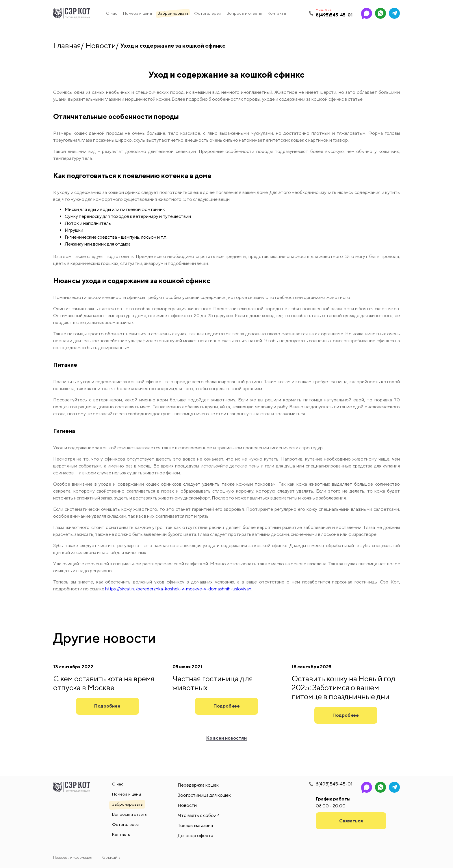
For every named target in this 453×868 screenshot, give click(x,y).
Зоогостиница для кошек (204, 795)
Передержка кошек (198, 785)
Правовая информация (73, 857)
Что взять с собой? (198, 815)
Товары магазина (195, 825)
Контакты (277, 13)
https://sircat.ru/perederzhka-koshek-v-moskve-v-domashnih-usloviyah (178, 589)
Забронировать (173, 13)
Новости (101, 45)
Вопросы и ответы (244, 13)
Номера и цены (138, 13)
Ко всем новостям (226, 738)
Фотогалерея (207, 13)
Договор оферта (195, 836)
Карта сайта (111, 857)
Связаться (351, 821)
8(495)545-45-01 (334, 784)
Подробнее (107, 706)
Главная (67, 45)
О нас (112, 13)
